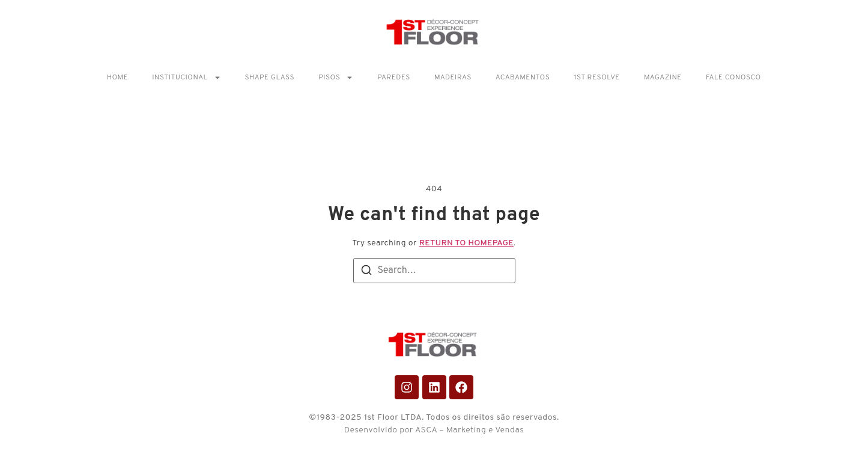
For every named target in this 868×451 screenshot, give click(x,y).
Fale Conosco (733, 78)
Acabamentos (523, 78)
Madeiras (453, 78)
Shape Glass (270, 78)
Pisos (336, 78)
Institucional (186, 78)
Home (118, 78)
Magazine (663, 78)
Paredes (394, 78)
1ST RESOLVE (597, 78)
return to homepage (466, 243)
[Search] (366, 272)
